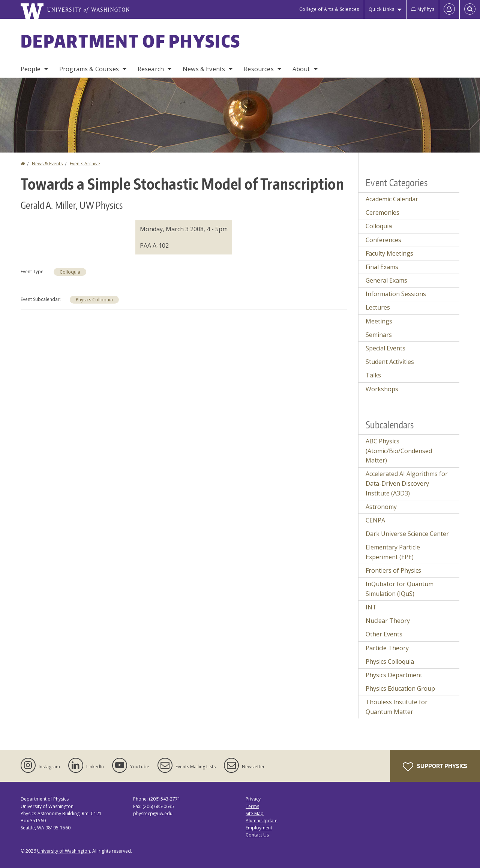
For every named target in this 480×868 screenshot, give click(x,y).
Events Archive (85, 164)
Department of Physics (130, 41)
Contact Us (257, 835)
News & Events (204, 69)
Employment (259, 828)
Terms (252, 806)
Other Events (384, 634)
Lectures (378, 307)
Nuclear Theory (388, 621)
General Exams (386, 280)
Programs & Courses (89, 69)
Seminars (379, 335)
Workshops (382, 389)
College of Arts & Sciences (329, 9)
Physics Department (394, 675)
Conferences (383, 240)
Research (151, 69)
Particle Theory (387, 648)
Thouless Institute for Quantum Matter (397, 707)
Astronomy (381, 507)
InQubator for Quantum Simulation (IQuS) (400, 589)
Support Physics (435, 767)
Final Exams (382, 267)
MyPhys (423, 9)
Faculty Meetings (389, 253)
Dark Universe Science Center (407, 534)
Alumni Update (262, 821)
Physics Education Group (400, 688)
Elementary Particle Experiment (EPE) (393, 552)
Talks (373, 375)
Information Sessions (396, 294)
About (301, 69)
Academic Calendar (392, 199)
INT (371, 607)
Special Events (385, 348)
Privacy (253, 799)
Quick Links (382, 9)
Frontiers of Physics (393, 570)
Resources (259, 69)
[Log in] (449, 9)
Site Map (255, 813)
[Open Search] (470, 9)
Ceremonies (382, 213)
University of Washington (64, 851)
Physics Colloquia (94, 300)
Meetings (379, 321)
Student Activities (390, 362)
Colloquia (70, 272)
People (31, 69)
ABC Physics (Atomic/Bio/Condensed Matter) (399, 451)
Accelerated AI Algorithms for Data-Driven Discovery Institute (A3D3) (407, 483)
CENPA (375, 520)
